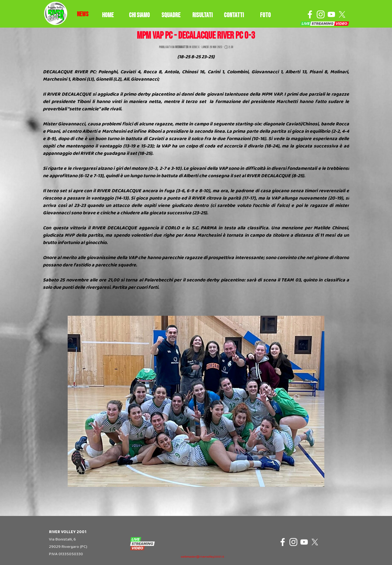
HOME (108, 15)
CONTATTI (234, 15)
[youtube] (331, 14)
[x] (342, 14)
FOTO (265, 15)
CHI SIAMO (139, 15)
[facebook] (310, 14)
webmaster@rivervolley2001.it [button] (202, 557)
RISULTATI (202, 15)
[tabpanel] (83, 14)
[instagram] (321, 14)
